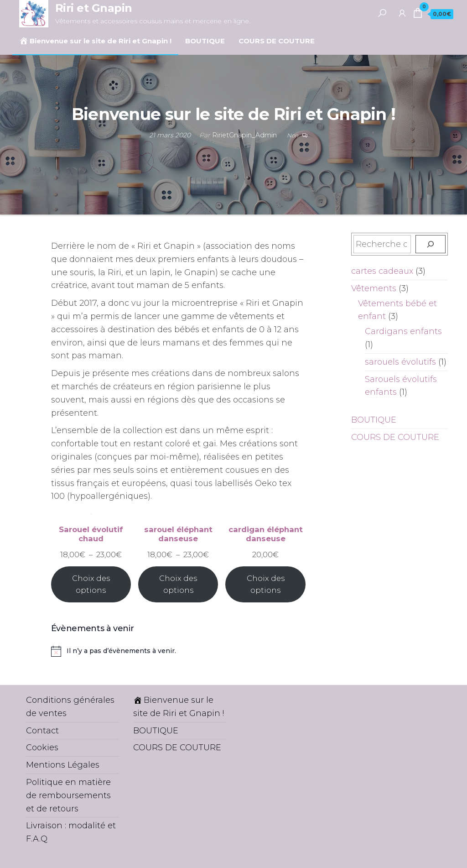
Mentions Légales (63, 765)
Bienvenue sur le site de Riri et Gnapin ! (95, 41)
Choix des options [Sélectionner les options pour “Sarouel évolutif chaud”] (91, 584)
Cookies (42, 748)
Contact (42, 731)
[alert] (178, 651)
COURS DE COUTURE (277, 41)
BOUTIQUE (205, 41)
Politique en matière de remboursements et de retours (68, 795)
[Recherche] (431, 244)
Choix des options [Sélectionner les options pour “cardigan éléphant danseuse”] (266, 584)
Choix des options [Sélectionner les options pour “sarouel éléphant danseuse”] (178, 584)
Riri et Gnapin (94, 8)
